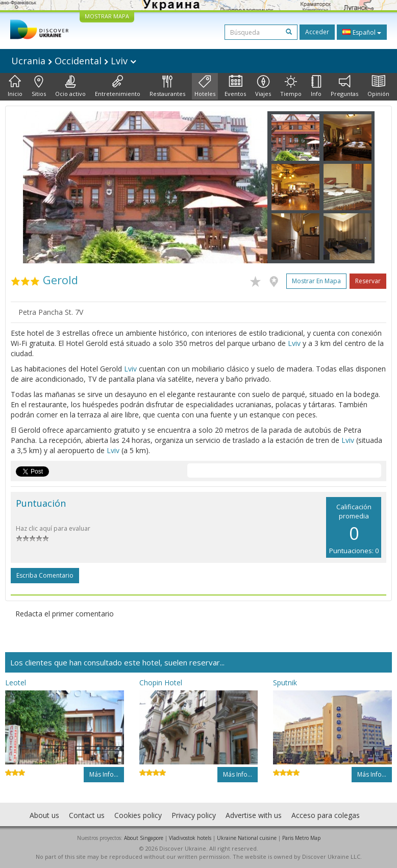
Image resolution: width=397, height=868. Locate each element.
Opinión (378, 86)
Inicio (15, 86)
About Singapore (144, 838)
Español (362, 32)
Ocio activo (70, 86)
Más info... (104, 774)
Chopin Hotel (161, 683)
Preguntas (344, 86)
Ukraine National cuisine (247, 838)
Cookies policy (138, 815)
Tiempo (291, 86)
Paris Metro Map (301, 838)
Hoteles (205, 86)
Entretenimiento (118, 86)
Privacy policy (194, 815)
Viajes (263, 86)
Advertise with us (254, 815)
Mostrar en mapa (316, 281)
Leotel (16, 683)
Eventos (235, 86)
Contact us (87, 815)
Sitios (39, 86)
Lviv (294, 343)
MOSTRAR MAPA (107, 16)
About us (44, 815)
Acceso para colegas (326, 815)
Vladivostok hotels (190, 838)
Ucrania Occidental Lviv (74, 61)
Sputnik (285, 683)
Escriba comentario (45, 575)
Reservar (368, 281)
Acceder (317, 32)
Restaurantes (167, 86)
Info (316, 86)
